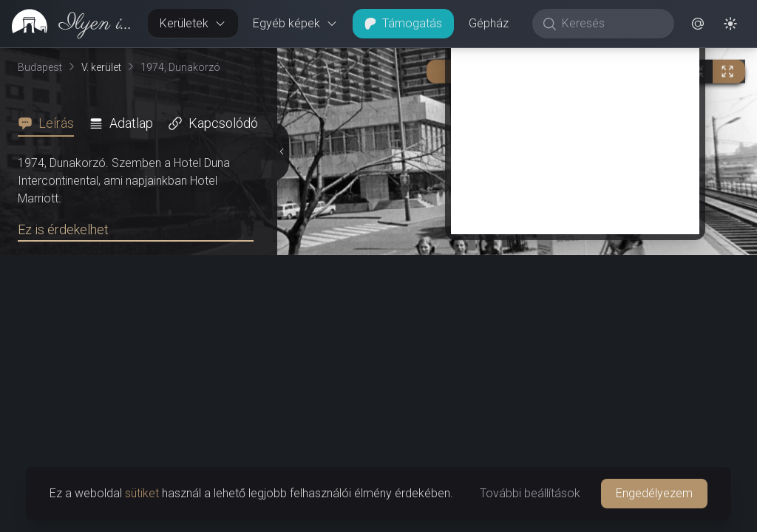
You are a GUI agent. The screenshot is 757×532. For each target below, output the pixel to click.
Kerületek (193, 23)
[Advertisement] (575, 408)
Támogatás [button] (403, 23)
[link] (68, 24)
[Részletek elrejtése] (282, 290)
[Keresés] (611, 24)
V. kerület (101, 67)
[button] (698, 24)
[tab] (50, 123)
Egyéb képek (295, 23)
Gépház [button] (489, 23)
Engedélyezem (654, 493)
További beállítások (530, 493)
